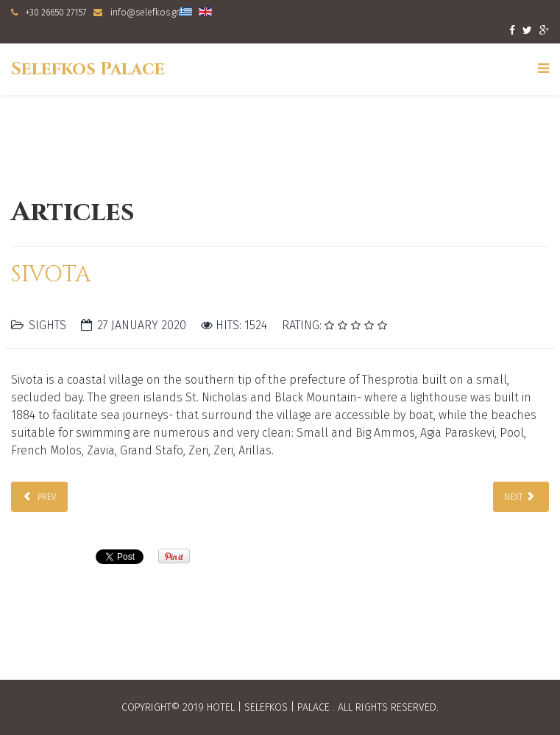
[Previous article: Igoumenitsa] (39, 497)
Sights (47, 325)
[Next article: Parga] (521, 497)
